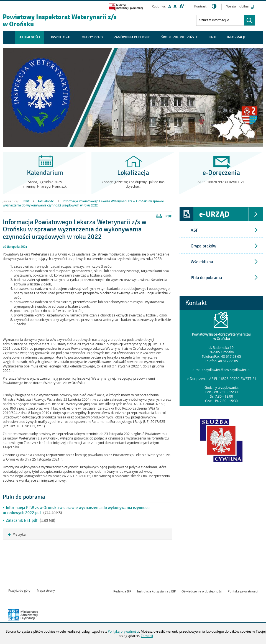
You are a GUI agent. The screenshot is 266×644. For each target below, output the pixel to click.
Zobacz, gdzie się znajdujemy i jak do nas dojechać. (133, 184)
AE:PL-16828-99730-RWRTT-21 (233, 379)
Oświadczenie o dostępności (202, 591)
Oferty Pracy (92, 37)
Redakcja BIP (122, 591)
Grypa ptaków (204, 246)
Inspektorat (61, 37)
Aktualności (30, 37)
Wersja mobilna (240, 7)
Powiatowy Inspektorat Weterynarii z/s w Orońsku (60, 21)
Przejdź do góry (19, 590)
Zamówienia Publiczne (132, 37)
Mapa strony (46, 590)
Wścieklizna (202, 262)
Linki (212, 37)
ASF (194, 230)
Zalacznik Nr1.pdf (22, 520)
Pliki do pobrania (206, 278)
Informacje (236, 37)
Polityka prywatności (243, 591)
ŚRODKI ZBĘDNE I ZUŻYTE (179, 37)
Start (26, 201)
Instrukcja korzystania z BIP (157, 591)
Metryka (17, 535)
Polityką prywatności (123, 631)
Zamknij (147, 636)
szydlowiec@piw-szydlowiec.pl (227, 370)
